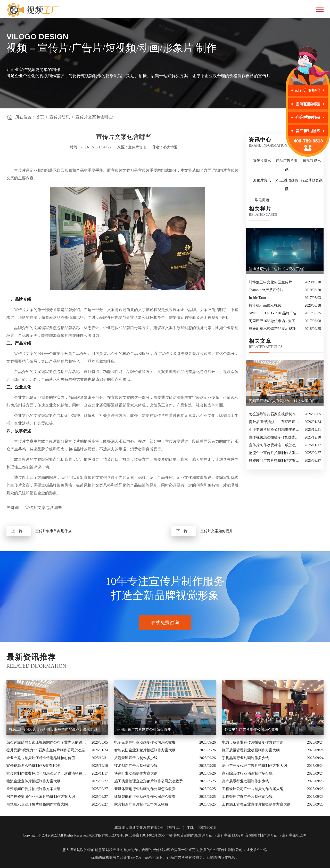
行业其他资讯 (312, 180)
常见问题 (262, 200)
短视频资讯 (312, 161)
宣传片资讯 (60, 117)
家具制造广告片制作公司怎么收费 (141, 804)
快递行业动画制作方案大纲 (136, 773)
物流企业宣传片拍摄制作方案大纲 (275, 453)
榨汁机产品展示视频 (265, 305)
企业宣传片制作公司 (226, 850)
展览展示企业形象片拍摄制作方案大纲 (37, 804)
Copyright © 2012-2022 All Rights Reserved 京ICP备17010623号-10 (74, 835)
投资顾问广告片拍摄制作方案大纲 (275, 461)
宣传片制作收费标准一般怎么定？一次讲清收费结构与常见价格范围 (275, 445)
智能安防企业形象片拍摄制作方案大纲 (145, 750)
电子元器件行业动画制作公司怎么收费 (145, 742)
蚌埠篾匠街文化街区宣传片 (270, 282)
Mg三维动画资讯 (287, 185)
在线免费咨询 (165, 623)
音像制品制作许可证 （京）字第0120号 (276, 835)
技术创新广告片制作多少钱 (136, 766)
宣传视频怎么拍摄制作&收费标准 (275, 437)
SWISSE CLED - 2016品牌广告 (273, 313)
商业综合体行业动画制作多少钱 (247, 773)
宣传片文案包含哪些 (94, 117)
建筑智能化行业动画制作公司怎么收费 (145, 797)
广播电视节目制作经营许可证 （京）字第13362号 (205, 835)
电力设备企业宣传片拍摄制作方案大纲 (253, 742)
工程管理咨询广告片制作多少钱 (247, 797)
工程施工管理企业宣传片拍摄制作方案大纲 (256, 804)
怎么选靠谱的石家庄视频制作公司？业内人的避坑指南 (275, 414)
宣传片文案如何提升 (217, 531)
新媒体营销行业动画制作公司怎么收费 (145, 789)
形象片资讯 (262, 180)
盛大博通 (69, 850)
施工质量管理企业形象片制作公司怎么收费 (148, 781)
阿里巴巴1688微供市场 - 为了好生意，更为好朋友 (275, 321)
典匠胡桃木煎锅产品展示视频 (272, 329)
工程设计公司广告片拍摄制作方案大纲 (253, 789)
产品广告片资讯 (287, 165)
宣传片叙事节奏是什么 (53, 531)
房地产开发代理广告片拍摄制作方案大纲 (254, 766)
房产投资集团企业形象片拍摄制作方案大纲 (41, 797)
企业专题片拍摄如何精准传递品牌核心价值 (275, 430)
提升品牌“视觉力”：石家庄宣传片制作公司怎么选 (275, 422)
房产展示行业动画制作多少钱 (245, 781)
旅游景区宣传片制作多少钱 (136, 758)
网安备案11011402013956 (145, 835)
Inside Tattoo (258, 298)
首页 (40, 117)
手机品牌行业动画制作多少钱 (245, 758)
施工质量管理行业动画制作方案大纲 (251, 750)
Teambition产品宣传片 (266, 290)
